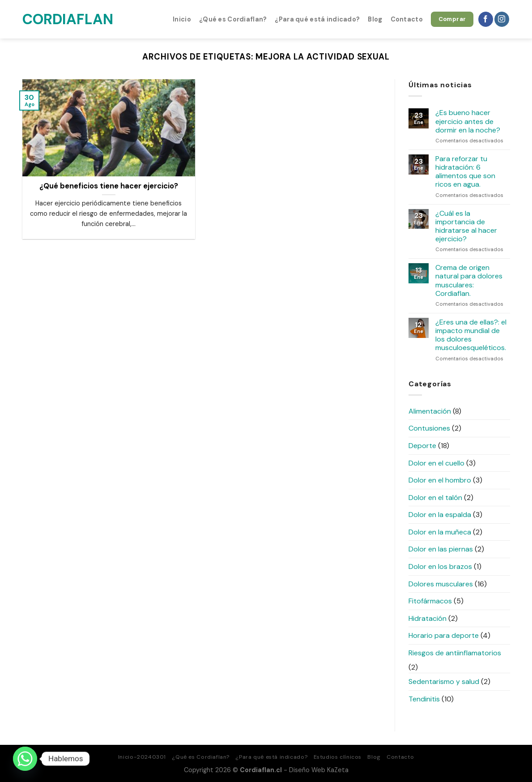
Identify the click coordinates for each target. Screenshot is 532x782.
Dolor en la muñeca (440, 532)
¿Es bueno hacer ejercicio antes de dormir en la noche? (468, 121)
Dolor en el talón (435, 498)
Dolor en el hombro (440, 480)
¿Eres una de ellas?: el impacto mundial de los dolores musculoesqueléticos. (471, 335)
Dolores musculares (441, 584)
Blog (375, 19)
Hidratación (428, 618)
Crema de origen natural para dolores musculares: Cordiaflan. (469, 280)
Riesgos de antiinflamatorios (455, 653)
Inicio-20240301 (142, 757)
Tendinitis (424, 699)
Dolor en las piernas (441, 549)
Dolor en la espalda (440, 515)
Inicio (182, 19)
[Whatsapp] (25, 759)
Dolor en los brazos (440, 566)
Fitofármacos (430, 601)
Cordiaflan (67, 19)
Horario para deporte (444, 635)
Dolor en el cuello (436, 463)
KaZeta (338, 770)
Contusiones (429, 428)
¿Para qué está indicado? (317, 19)
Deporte (422, 446)
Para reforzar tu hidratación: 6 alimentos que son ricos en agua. (465, 172)
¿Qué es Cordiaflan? (233, 19)
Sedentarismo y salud (444, 682)
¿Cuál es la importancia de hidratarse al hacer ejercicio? (466, 226)
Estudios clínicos (338, 757)
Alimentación (430, 411)
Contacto (407, 19)
